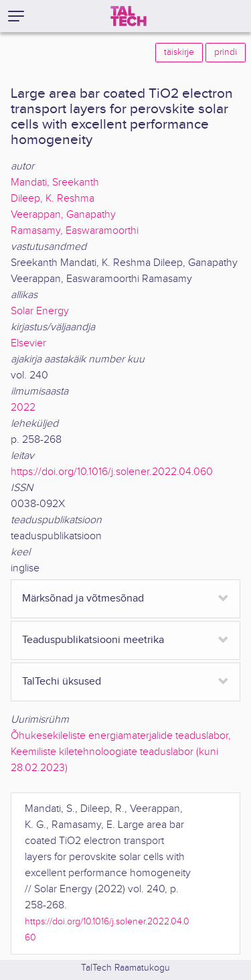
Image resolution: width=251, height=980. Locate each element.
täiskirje (179, 52)
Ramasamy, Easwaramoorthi (75, 231)
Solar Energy (40, 311)
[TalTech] (129, 16)
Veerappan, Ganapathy (63, 215)
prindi (226, 52)
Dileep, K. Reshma (53, 199)
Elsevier (28, 343)
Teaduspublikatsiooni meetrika (93, 640)
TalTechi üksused (62, 682)
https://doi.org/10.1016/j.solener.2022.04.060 (112, 472)
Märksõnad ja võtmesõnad (83, 599)
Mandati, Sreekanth (55, 183)
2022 (23, 408)
